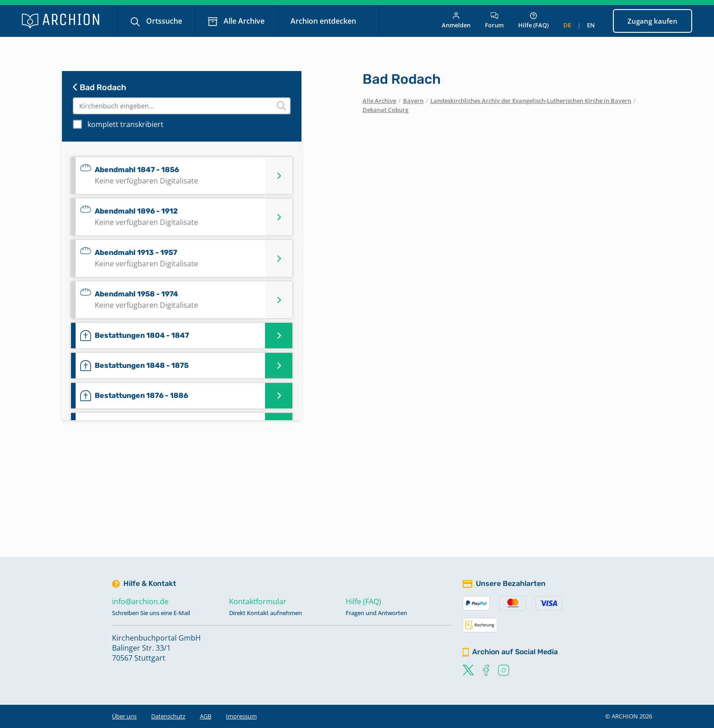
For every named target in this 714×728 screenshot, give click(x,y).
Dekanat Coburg (385, 110)
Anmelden (456, 21)
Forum (494, 21)
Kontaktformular (258, 601)
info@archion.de (140, 601)
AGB (206, 716)
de (567, 25)
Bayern (413, 101)
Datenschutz (168, 716)
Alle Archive (243, 21)
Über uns (124, 716)
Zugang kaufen (653, 21)
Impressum (241, 716)
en (591, 25)
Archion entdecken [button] (324, 21)
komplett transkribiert (125, 124)
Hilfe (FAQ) (533, 21)
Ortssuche (163, 21)
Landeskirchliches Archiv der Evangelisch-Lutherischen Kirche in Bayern (531, 101)
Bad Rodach (99, 87)
